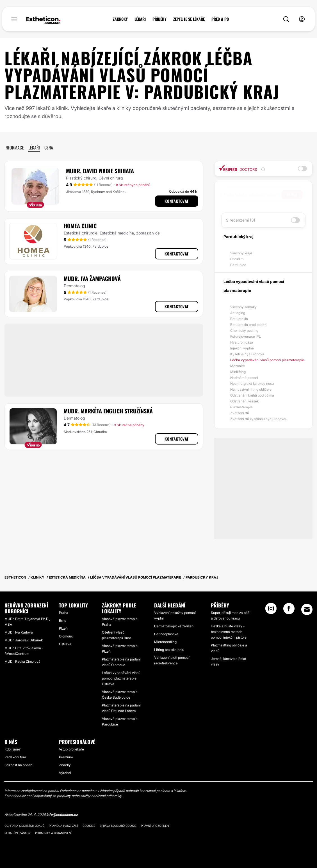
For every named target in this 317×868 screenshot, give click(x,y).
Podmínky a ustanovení (53, 833)
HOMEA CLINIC (80, 226)
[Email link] (307, 609)
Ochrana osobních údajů (24, 826)
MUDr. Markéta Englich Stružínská (108, 411)
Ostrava (65, 644)
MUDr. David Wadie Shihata (100, 171)
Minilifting (238, 372)
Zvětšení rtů (240, 413)
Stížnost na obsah (18, 765)
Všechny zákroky (243, 307)
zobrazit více (148, 233)
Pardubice (238, 265)
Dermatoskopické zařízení (174, 626)
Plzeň (63, 628)
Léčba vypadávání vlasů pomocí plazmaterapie (267, 360)
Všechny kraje (241, 253)
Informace (14, 148)
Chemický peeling (244, 331)
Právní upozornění (155, 826)
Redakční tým (15, 757)
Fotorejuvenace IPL (246, 336)
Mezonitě (238, 366)
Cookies (89, 826)
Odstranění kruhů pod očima (252, 395)
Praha (64, 613)
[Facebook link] (289, 610)
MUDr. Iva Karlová (19, 632)
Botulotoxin (239, 319)
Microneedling (165, 642)
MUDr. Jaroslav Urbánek (24, 640)
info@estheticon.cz (62, 815)
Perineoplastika (166, 634)
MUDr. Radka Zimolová (22, 661)
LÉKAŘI (140, 19)
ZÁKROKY (120, 19)
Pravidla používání (63, 826)
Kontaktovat (177, 201)
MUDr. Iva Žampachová (92, 278)
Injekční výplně (242, 348)
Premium (66, 757)
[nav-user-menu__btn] (302, 19)
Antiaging (238, 313)
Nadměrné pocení (244, 378)
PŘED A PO (220, 19)
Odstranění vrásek (244, 401)
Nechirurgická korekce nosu (252, 384)
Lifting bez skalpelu (169, 650)
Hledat (292, 194)
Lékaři (34, 148)
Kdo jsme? (12, 749)
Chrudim (237, 259)
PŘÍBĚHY (159, 19)
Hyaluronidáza (242, 342)
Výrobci (65, 773)
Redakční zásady (18, 833)
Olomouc (66, 636)
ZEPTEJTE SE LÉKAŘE (189, 19)
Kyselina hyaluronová (247, 354)
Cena (49, 148)
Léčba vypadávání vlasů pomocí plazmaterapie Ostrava (121, 678)
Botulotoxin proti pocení (249, 325)
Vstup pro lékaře (71, 749)
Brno (63, 621)
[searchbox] (253, 195)
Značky (65, 765)
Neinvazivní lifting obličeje (251, 389)
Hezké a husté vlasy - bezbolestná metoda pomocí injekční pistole (229, 632)
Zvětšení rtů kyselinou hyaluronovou (259, 419)
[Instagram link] (271, 610)
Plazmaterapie (241, 407)
